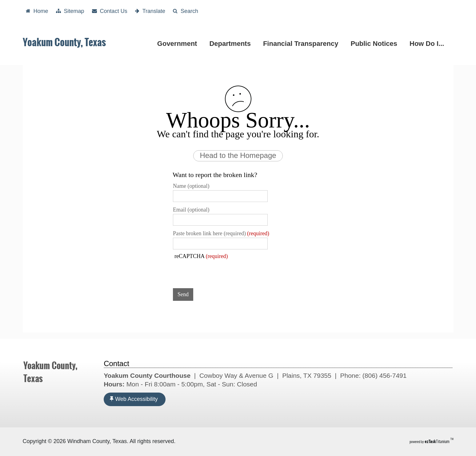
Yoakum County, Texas (64, 42)
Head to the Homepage (238, 155)
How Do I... (428, 44)
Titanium (438, 441)
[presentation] (220, 272)
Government (178, 44)
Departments (231, 44)
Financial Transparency (302, 44)
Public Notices (375, 44)
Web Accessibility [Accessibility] (134, 399)
